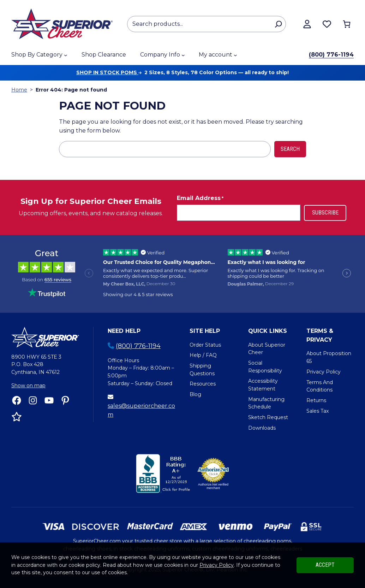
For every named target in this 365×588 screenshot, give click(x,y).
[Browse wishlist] (327, 24)
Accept (325, 565)
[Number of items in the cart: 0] (347, 24)
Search (290, 149)
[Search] (278, 24)
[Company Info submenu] (183, 55)
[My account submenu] (235, 55)
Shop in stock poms (109, 72)
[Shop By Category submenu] (66, 55)
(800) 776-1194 (331, 55)
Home (19, 90)
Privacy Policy (217, 565)
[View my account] (307, 24)
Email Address (200, 198)
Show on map (28, 386)
